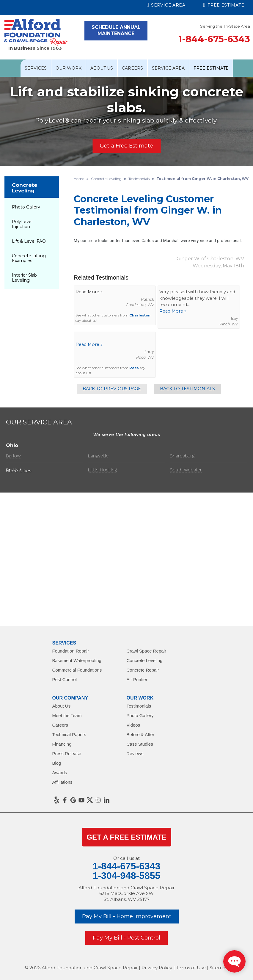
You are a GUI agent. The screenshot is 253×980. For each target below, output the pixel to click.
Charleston (140, 315)
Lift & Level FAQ (29, 241)
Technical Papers (69, 734)
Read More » (173, 311)
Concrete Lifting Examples (29, 258)
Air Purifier (137, 679)
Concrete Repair (143, 670)
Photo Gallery (26, 207)
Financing (62, 744)
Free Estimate (224, 5)
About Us (102, 68)
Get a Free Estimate (126, 146)
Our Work (69, 68)
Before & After (140, 734)
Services (36, 68)
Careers (132, 68)
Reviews (135, 754)
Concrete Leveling (25, 188)
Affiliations (62, 782)
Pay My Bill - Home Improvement (127, 916)
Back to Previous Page (112, 389)
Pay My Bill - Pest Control (126, 938)
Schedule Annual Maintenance (116, 30)
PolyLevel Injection (22, 224)
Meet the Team (67, 715)
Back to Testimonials (187, 389)
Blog (57, 763)
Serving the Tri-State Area (225, 26)
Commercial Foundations (77, 670)
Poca (134, 368)
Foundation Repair (71, 651)
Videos (133, 725)
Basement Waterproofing (77, 660)
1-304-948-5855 (127, 876)
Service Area (166, 5)
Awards (60, 773)
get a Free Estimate (126, 837)
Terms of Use (191, 968)
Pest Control (65, 679)
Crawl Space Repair (146, 651)
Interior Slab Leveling (24, 278)
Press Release (67, 754)
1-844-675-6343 (214, 39)
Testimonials (139, 706)
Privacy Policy (157, 968)
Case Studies (140, 744)
